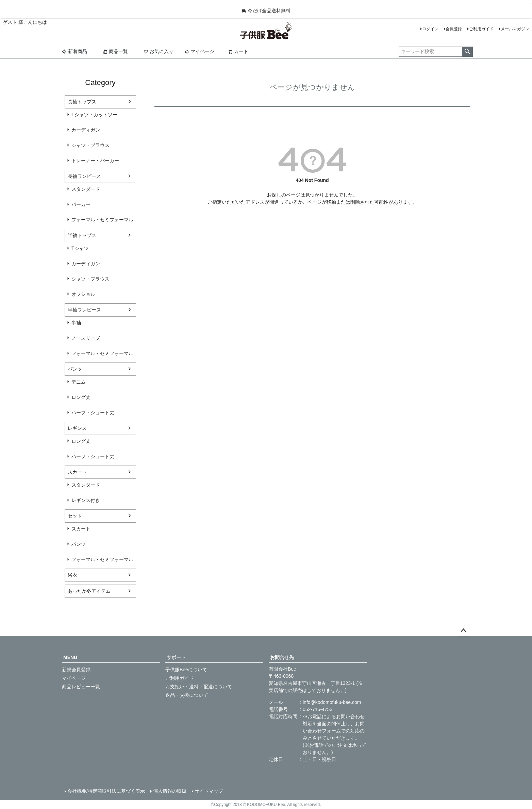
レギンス (77, 428)
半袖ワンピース (84, 310)
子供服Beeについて (186, 670)
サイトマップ (209, 791)
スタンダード (86, 189)
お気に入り (159, 51)
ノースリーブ (86, 338)
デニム (79, 382)
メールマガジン (515, 29)
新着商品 (74, 51)
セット (75, 516)
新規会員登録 (76, 670)
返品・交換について (187, 695)
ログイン (430, 29)
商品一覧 (115, 51)
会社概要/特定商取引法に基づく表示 (106, 791)
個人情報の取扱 (170, 791)
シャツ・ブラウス (90, 145)
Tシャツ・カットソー (94, 115)
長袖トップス (82, 102)
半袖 (76, 323)
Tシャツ (80, 248)
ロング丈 (81, 397)
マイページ (199, 51)
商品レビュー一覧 (81, 687)
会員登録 (454, 29)
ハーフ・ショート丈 (93, 412)
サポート (176, 657)
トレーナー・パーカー (95, 161)
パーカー (81, 204)
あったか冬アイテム (89, 591)
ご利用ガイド (481, 29)
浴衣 (72, 575)
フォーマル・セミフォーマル (102, 220)
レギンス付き (86, 500)
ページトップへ (463, 631)
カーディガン (86, 130)
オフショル (83, 294)
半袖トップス (82, 235)
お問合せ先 (282, 657)
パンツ (75, 369)
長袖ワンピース (84, 176)
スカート (77, 472)
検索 (467, 52)
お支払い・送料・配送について (199, 687)
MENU (70, 657)
